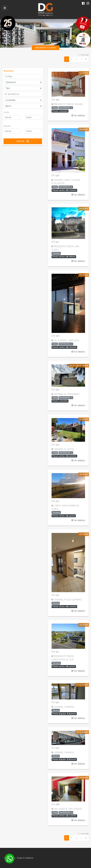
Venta (6, 112)
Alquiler (7, 126)
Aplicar (23, 141)
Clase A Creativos (25, 858)
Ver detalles (78, 115)
